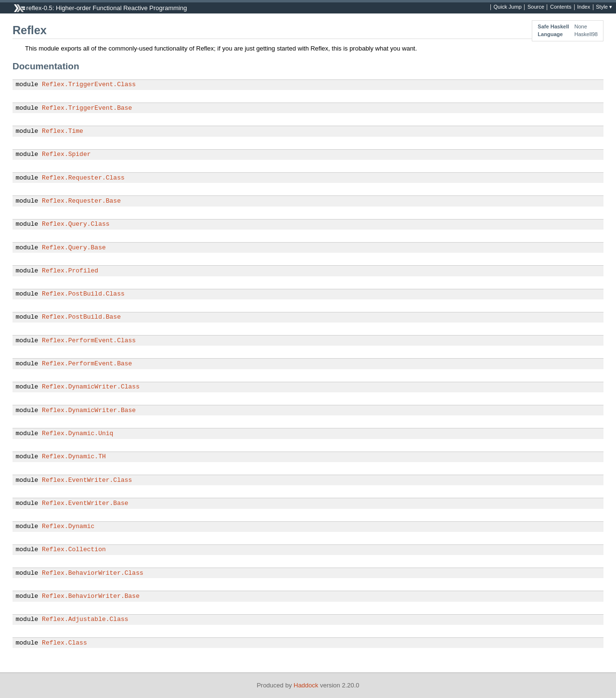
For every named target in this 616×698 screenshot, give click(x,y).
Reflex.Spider (66, 155)
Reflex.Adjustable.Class (85, 620)
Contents (561, 7)
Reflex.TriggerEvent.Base (87, 108)
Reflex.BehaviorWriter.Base (91, 596)
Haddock (306, 685)
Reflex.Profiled (70, 271)
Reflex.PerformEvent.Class (89, 341)
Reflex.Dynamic (68, 527)
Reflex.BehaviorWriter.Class (93, 573)
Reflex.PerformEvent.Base (87, 364)
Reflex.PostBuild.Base (81, 317)
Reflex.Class (64, 643)
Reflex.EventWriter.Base (85, 504)
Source (536, 7)
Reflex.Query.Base (74, 248)
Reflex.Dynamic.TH (74, 457)
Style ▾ (604, 7)
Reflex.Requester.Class (83, 178)
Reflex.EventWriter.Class (87, 480)
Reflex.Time (63, 131)
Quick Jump (508, 7)
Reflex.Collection (74, 550)
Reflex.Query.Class (76, 224)
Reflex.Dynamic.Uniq (77, 434)
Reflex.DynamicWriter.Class (91, 387)
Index (584, 7)
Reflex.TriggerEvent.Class (89, 85)
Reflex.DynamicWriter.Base (89, 411)
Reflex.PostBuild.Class (83, 294)
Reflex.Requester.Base (81, 201)
